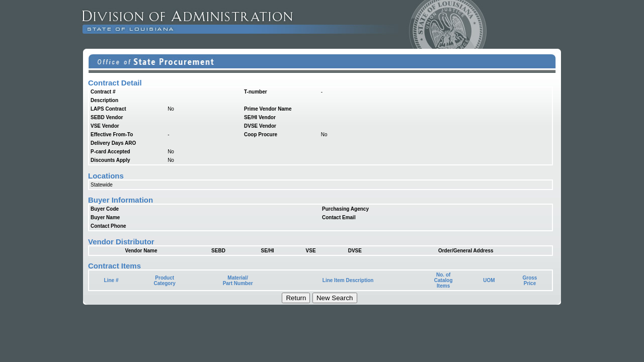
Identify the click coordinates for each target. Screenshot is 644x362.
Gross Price (530, 281)
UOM (489, 280)
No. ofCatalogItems (444, 280)
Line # (111, 280)
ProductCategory (165, 281)
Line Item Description (348, 280)
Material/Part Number (238, 281)
